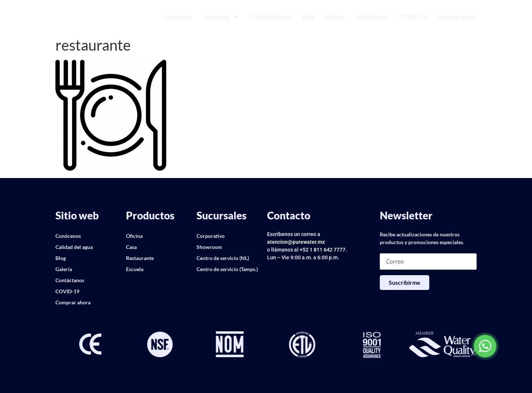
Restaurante (140, 258)
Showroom (209, 247)
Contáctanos (371, 16)
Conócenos (68, 236)
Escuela (135, 269)
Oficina (134, 236)
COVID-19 (413, 16)
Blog (308, 16)
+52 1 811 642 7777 (323, 250)
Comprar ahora (457, 16)
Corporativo (211, 236)
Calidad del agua (74, 247)
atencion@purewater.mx (296, 242)
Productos (221, 17)
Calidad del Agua (270, 16)
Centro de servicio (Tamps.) (227, 269)
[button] (61, 345)
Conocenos (178, 16)
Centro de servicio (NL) (223, 258)
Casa (131, 247)
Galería (334, 16)
